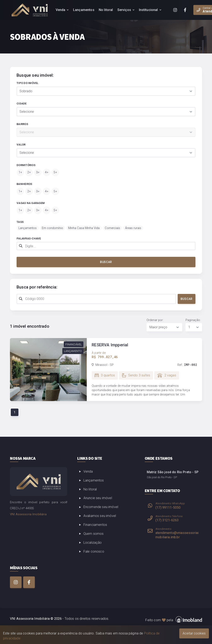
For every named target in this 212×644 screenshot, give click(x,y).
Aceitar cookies (194, 633)
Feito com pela (174, 619)
